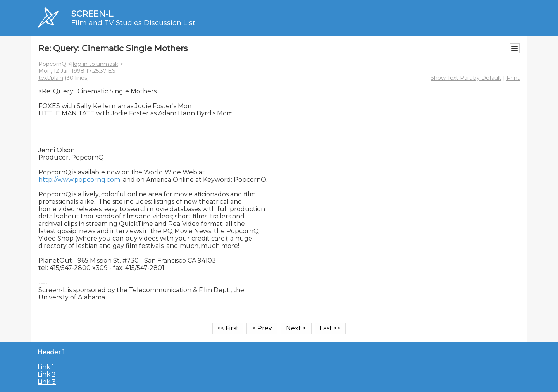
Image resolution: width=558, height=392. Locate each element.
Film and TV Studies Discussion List (133, 23)
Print (513, 78)
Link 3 (47, 382)
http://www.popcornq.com (79, 180)
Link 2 (47, 374)
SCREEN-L (92, 14)
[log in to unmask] (96, 64)
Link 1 (46, 367)
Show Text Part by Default (466, 78)
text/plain (51, 78)
